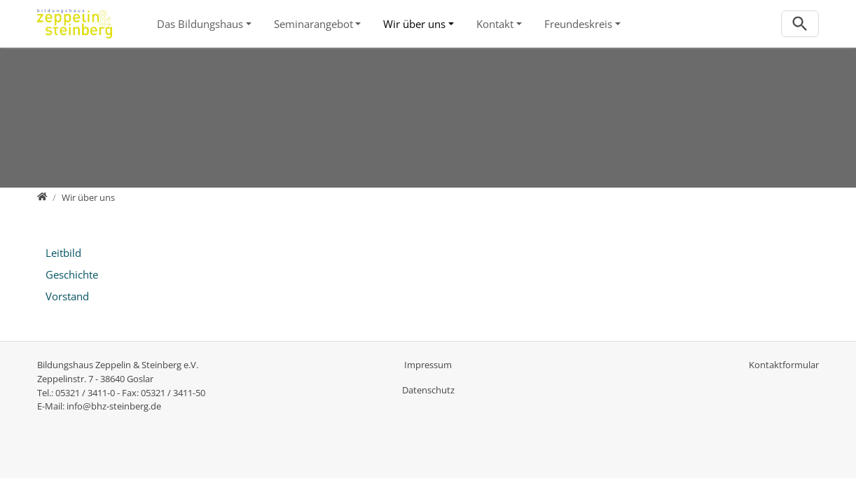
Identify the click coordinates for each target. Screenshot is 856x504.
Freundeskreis (578, 24)
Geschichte (72, 274)
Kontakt (495, 24)
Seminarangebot (313, 24)
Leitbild (63, 253)
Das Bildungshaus (200, 24)
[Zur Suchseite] (800, 24)
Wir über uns (414, 24)
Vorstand (67, 296)
